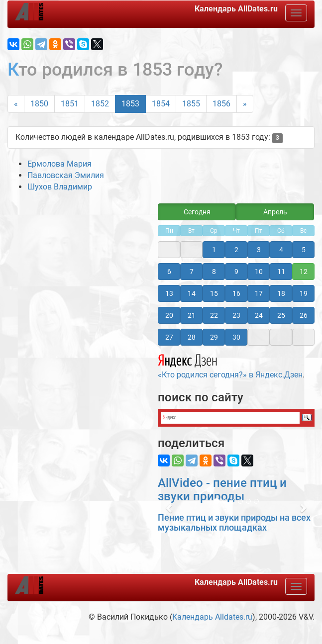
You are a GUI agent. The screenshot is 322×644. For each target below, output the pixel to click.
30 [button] (236, 337)
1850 (39, 104)
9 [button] (236, 272)
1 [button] (214, 250)
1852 (100, 104)
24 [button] (259, 315)
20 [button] (169, 315)
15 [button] (214, 293)
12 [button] (304, 272)
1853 (130, 104)
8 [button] (214, 272)
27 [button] (169, 337)
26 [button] (304, 315)
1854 (161, 104)
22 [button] (214, 315)
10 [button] (259, 272)
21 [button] (192, 315)
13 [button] (169, 293)
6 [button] (169, 272)
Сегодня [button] (197, 212)
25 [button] (281, 315)
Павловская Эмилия (66, 175)
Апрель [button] (275, 212)
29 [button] (214, 337)
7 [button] (192, 272)
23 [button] (236, 315)
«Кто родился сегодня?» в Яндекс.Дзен (230, 365)
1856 (221, 104)
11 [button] (281, 272)
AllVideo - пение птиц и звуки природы (222, 489)
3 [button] (259, 250)
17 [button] (259, 293)
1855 (191, 104)
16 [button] (236, 293)
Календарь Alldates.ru (212, 617)
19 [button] (304, 293)
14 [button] (192, 293)
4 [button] (281, 250)
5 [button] (304, 250)
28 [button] (192, 337)
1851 (70, 104)
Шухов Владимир (60, 187)
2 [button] (236, 250)
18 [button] (281, 293)
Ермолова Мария (59, 164)
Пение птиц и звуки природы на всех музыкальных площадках (234, 522)
